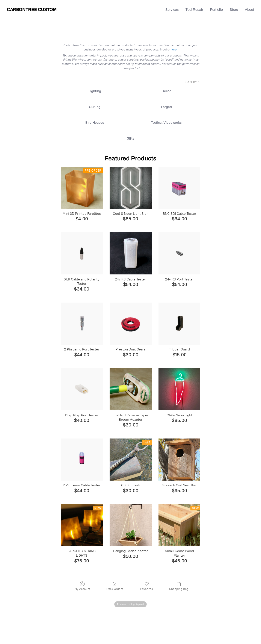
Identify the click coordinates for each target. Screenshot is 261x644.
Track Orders (115, 587)
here (174, 49)
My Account (82, 587)
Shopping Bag (179, 587)
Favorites (147, 587)
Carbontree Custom (32, 9)
